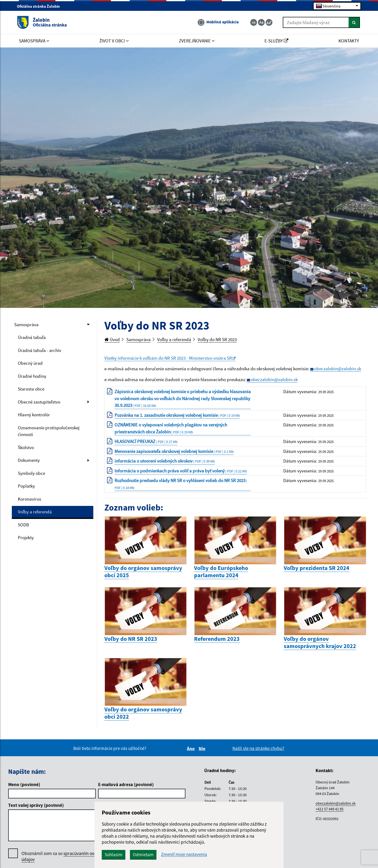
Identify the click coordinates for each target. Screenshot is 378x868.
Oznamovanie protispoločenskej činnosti (49, 431)
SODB (23, 525)
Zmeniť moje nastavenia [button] (184, 854)
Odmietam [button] (143, 855)
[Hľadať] (354, 22)
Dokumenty (29, 460)
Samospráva (26, 325)
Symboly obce (31, 473)
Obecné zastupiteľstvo (39, 402)
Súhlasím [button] (114, 855)
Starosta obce (31, 389)
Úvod (112, 339)
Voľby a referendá (35, 512)
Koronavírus (30, 499)
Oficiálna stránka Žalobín (40, 6)
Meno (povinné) (24, 784)
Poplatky (26, 486)
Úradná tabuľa (32, 337)
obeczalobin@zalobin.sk (338, 369)
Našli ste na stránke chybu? (258, 748)
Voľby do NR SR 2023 (217, 339)
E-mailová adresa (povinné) (126, 784)
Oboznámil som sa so (65, 856)
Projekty (26, 537)
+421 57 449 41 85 (330, 809)
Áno (192, 749)
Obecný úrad (30, 363)
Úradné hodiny (32, 376)
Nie (203, 749)
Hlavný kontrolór (34, 415)
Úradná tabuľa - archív (40, 350)
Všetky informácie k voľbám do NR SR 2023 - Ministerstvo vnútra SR (168, 358)
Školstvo (26, 447)
